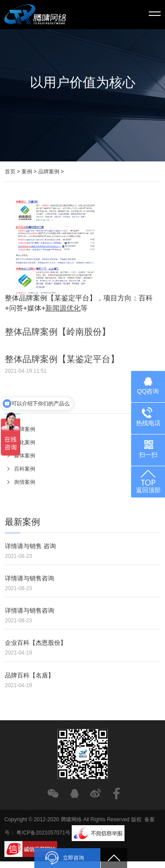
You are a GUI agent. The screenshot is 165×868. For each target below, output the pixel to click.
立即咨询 (65, 858)
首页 (10, 172)
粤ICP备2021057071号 (43, 833)
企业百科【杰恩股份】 (36, 643)
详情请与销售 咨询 (30, 546)
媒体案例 (24, 456)
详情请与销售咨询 (29, 578)
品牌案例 (49, 172)
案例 (27, 172)
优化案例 (24, 442)
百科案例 (24, 469)
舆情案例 (24, 482)
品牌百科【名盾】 (29, 675)
